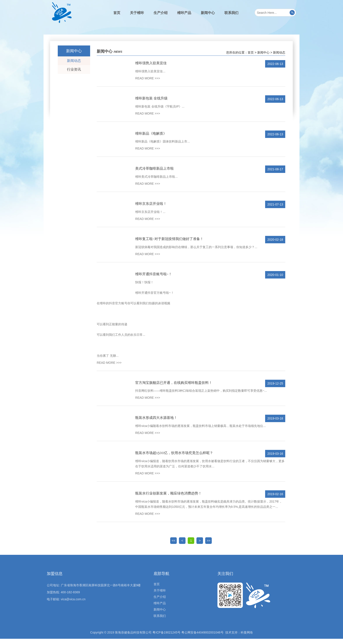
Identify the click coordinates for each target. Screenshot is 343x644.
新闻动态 (74, 61)
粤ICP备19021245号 (166, 638)
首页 (117, 13)
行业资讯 (74, 69)
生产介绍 (161, 13)
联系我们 (231, 13)
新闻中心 (208, 13)
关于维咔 (137, 13)
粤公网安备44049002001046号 (202, 638)
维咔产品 (184, 13)
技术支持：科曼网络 (239, 638)
